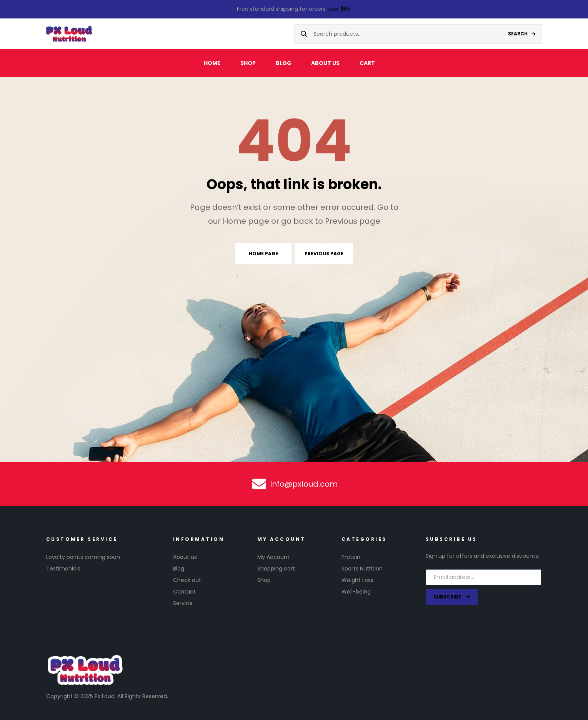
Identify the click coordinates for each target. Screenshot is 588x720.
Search (518, 34)
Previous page (324, 254)
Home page (263, 254)
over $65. (339, 9)
